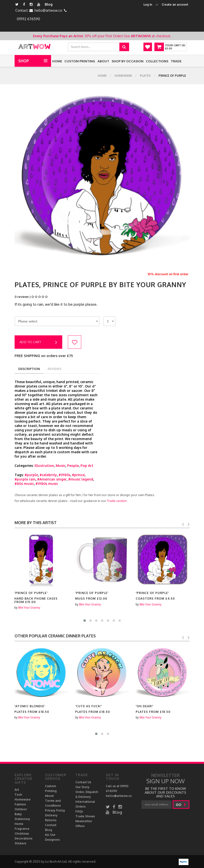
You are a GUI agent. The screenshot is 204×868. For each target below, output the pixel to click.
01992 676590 (28, 19)
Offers (80, 826)
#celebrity (48, 475)
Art (17, 790)
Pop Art (87, 466)
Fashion (20, 804)
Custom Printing (80, 61)
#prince (78, 475)
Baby (18, 814)
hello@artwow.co (48, 10)
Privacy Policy (55, 810)
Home (57, 61)
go (181, 805)
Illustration (44, 466)
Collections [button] (157, 61)
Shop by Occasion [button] (128, 61)
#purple (31, 475)
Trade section (117, 501)
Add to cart (38, 342)
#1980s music (47, 484)
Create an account (175, 5)
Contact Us (83, 782)
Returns (51, 820)
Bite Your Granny (29, 608)
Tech (18, 795)
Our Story (82, 787)
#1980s (64, 475)
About (103, 61)
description (29, 369)
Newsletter (84, 821)
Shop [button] (24, 61)
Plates (145, 76)
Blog (49, 4)
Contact (51, 825)
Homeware (123, 76)
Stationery (22, 819)
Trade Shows (85, 816)
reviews (54, 369)
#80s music (24, 484)
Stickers (20, 843)
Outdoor (21, 809)
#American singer (52, 479)
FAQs (79, 811)
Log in (148, 5)
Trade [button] (176, 61)
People (73, 466)
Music (61, 466)
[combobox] (57, 321)
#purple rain (25, 479)
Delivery (51, 815)
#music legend (81, 479)
